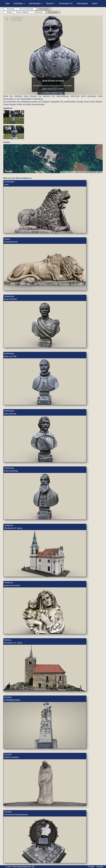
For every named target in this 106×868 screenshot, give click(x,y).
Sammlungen (36, 3)
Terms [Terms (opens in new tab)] (100, 172)
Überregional (82, 3)
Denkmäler (19, 3)
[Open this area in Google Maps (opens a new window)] (9, 171)
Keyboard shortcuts (67, 172)
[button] (53, 157)
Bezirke (51, 3)
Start (7, 3)
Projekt (91, 867)
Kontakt (100, 867)
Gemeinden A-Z (66, 3)
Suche (95, 3)
